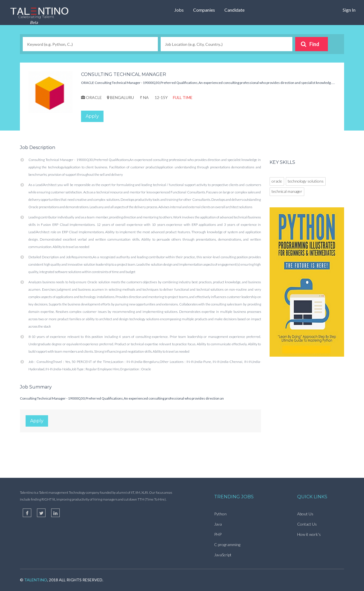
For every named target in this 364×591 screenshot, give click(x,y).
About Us (305, 514)
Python (220, 514)
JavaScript (223, 555)
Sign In (349, 10)
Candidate (234, 10)
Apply (92, 116)
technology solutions (306, 181)
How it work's (309, 534)
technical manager (287, 191)
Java (218, 524)
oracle (277, 181)
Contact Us (307, 524)
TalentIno (36, 580)
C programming (227, 544)
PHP (218, 534)
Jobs (179, 10)
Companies (204, 10)
